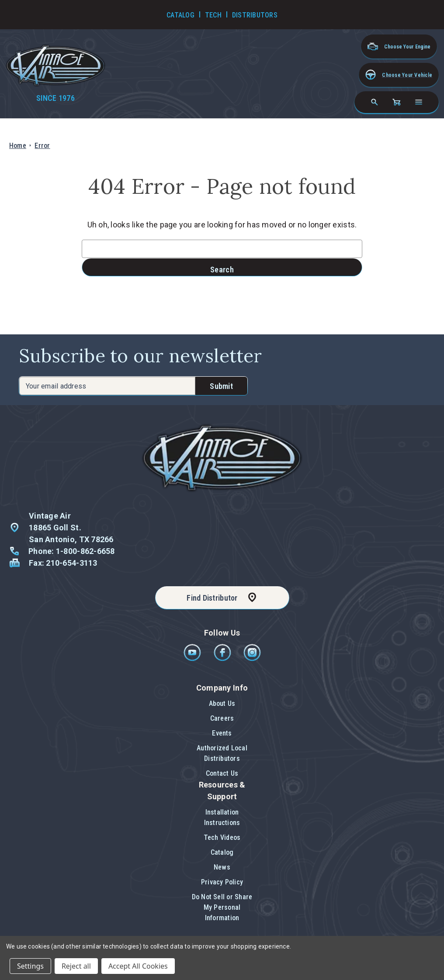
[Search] (375, 102)
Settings (30, 966)
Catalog (222, 852)
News (222, 867)
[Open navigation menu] (419, 102)
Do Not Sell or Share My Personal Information (222, 907)
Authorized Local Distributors (222, 753)
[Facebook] (223, 659)
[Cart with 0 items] (396, 102)
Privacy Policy (222, 882)
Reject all (76, 966)
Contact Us (222, 773)
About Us (222, 703)
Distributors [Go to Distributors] (255, 15)
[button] (399, 75)
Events (222, 733)
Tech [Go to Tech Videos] (213, 15)
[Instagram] (252, 659)
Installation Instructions (222, 817)
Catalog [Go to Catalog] (180, 15)
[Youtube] (193, 659)
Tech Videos (222, 837)
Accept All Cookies (138, 966)
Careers (222, 718)
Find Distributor (212, 598)
